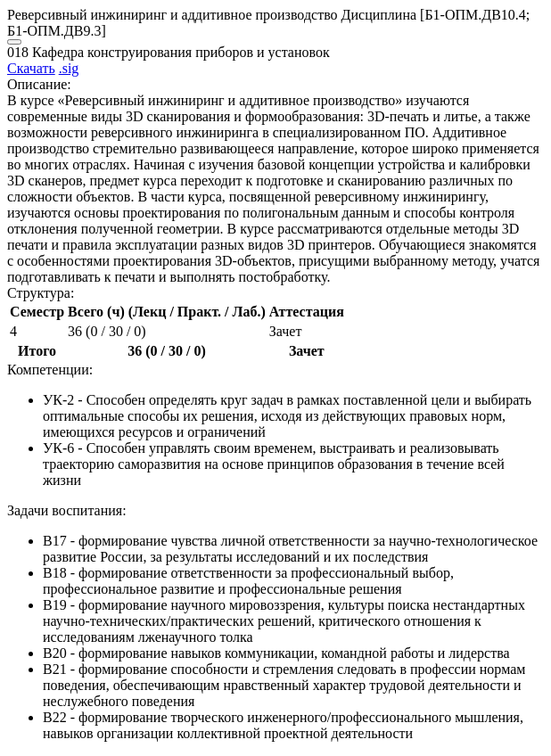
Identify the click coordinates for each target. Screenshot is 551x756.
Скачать (31, 68)
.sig (69, 68)
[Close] (14, 42)
